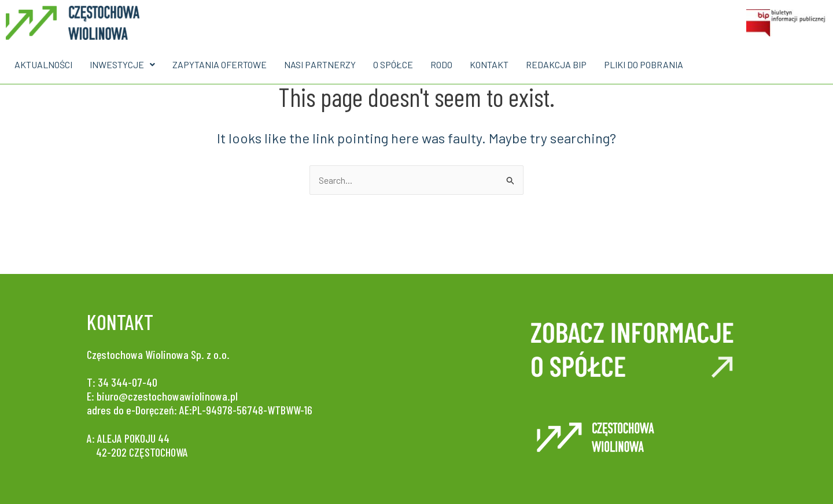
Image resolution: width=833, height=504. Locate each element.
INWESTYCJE (122, 64)
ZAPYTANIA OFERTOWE (220, 64)
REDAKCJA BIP (556, 64)
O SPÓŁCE (393, 64)
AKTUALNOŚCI (43, 64)
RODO (441, 64)
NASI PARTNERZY (320, 64)
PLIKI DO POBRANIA (644, 64)
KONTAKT (489, 64)
